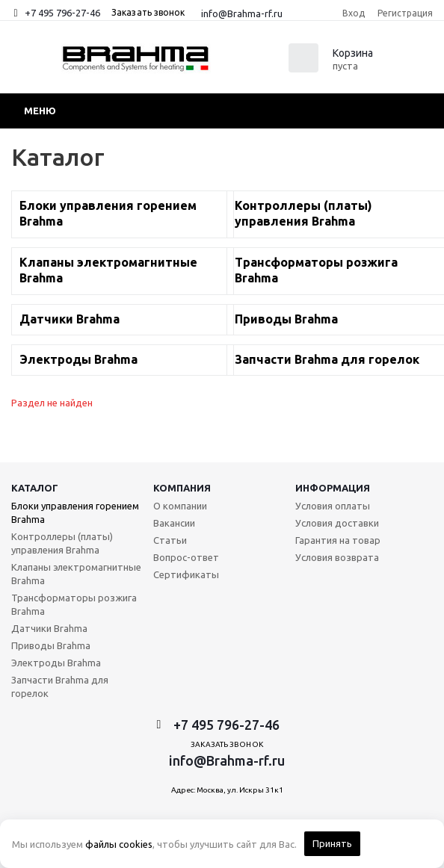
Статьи (170, 540)
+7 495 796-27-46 (62, 13)
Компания (182, 488)
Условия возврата (337, 557)
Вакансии (174, 523)
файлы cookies (119, 844)
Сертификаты (186, 574)
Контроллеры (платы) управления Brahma (62, 543)
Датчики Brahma (49, 628)
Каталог (35, 488)
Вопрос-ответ (186, 557)
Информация (333, 488)
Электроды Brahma (56, 663)
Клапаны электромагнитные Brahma (76, 574)
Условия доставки (337, 523)
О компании (180, 506)
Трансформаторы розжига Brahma (74, 604)
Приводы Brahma (51, 645)
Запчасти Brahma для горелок (60, 686)
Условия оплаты (333, 506)
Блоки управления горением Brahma (75, 512)
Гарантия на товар (338, 540)
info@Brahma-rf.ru (242, 13)
